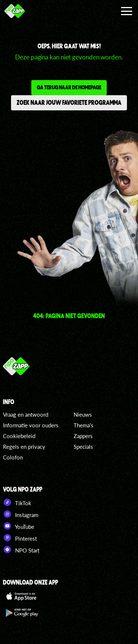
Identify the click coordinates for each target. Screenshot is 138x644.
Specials (83, 447)
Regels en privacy (24, 447)
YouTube (19, 526)
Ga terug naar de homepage (69, 87)
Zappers (83, 436)
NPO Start (21, 550)
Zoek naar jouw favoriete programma (69, 102)
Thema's (84, 425)
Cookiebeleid (19, 436)
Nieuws (83, 414)
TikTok (17, 502)
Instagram (21, 514)
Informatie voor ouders (31, 425)
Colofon (13, 457)
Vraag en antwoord (26, 414)
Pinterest (20, 538)
